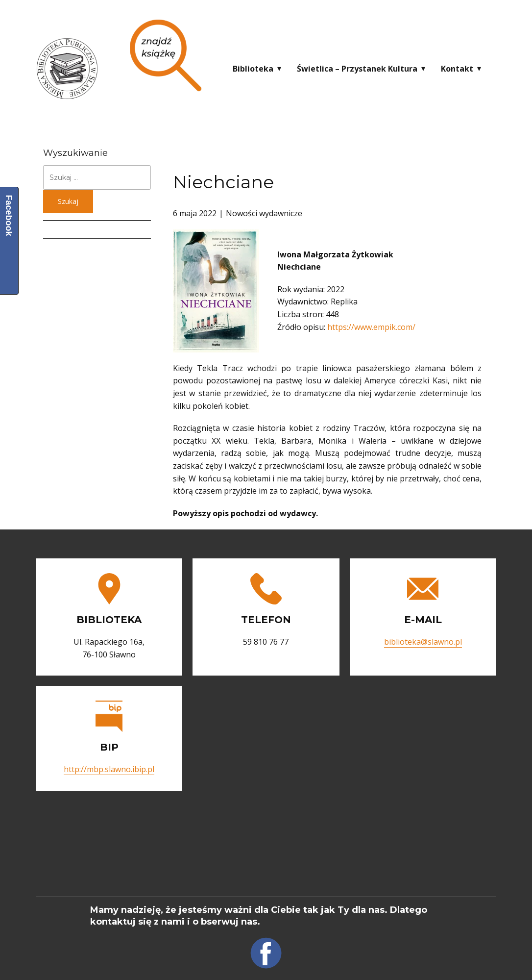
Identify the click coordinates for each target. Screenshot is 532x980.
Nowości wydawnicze (264, 213)
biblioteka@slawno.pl (423, 642)
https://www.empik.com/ (371, 327)
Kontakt (457, 69)
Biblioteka (253, 69)
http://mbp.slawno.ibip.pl (109, 769)
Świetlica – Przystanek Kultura (357, 69)
